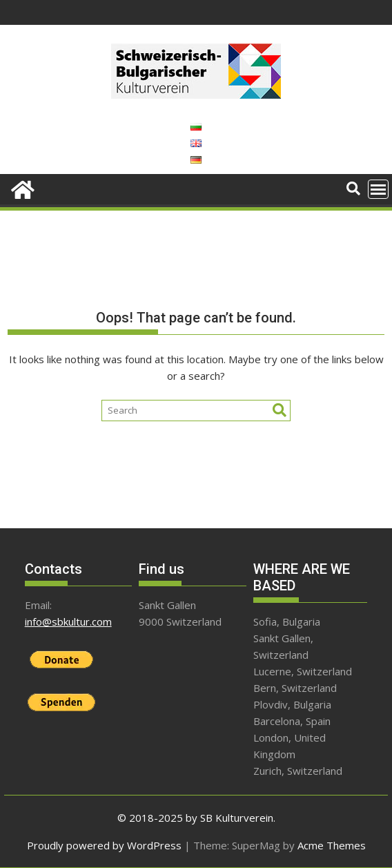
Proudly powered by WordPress (104, 845)
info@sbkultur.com (68, 621)
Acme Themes (332, 845)
